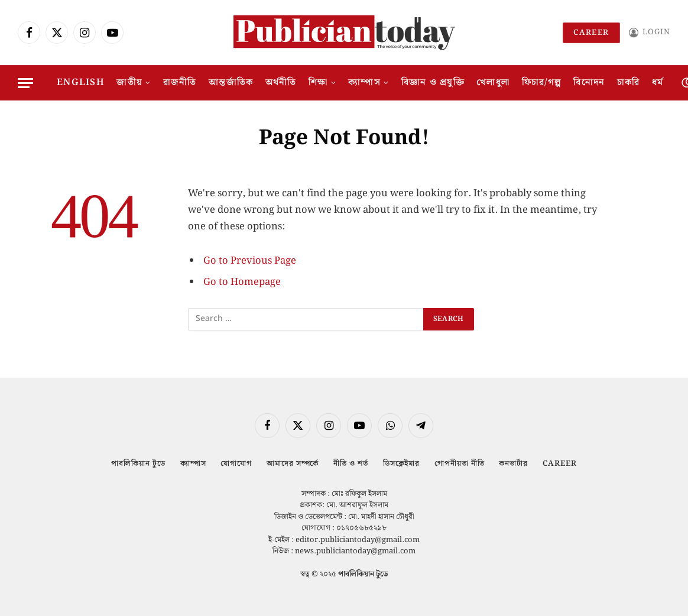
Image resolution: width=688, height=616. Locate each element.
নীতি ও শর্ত (351, 464)
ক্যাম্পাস (364, 82)
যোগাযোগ (236, 464)
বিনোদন (589, 82)
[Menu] (25, 83)
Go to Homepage (242, 282)
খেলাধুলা (493, 82)
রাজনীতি (180, 82)
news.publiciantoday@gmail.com (355, 551)
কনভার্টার (513, 464)
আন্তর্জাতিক (231, 82)
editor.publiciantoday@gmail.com (358, 540)
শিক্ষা (318, 82)
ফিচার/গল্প (542, 82)
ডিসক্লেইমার (401, 464)
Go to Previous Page (250, 261)
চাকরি (629, 82)
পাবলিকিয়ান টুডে (138, 464)
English (81, 82)
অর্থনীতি (281, 82)
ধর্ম (658, 82)
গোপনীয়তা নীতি (459, 464)
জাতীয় (129, 82)
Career (591, 33)
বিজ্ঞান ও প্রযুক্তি (433, 82)
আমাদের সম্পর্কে (293, 464)
